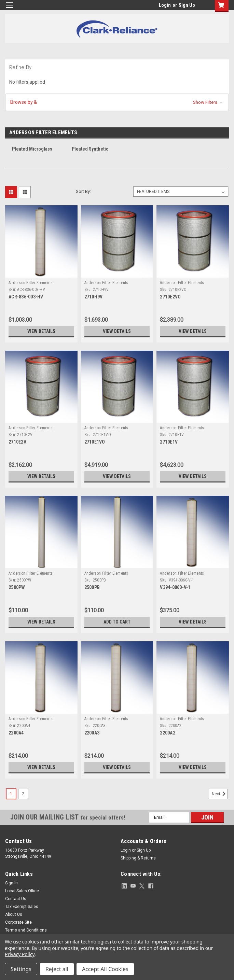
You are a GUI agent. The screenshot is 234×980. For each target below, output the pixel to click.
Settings (21, 969)
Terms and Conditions (26, 930)
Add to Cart (117, 622)
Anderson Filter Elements (31, 283)
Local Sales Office (22, 891)
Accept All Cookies (105, 969)
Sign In (11, 883)
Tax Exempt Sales (22, 907)
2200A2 (168, 733)
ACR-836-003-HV (26, 297)
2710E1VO (95, 442)
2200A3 (92, 733)
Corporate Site (18, 922)
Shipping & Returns (138, 858)
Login (165, 5)
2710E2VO (170, 297)
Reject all (57, 969)
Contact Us (16, 899)
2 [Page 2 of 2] (23, 794)
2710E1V (169, 442)
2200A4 (16, 733)
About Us (14, 914)
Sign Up (187, 5)
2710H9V (94, 297)
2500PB (92, 587)
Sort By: (83, 191)
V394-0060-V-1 (175, 587)
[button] (117, 102)
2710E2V (17, 442)
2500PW (17, 587)
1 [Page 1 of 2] (11, 794)
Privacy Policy (20, 954)
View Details (41, 331)
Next (220, 794)
